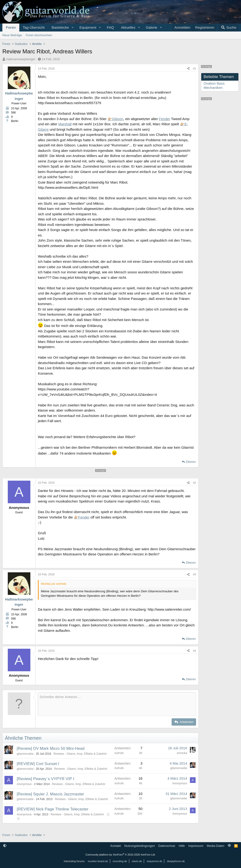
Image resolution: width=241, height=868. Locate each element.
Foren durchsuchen (39, 35)
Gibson (118, 119)
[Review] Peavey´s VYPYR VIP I (45, 779)
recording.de (120, 861)
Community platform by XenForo (120, 855)
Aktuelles (128, 27)
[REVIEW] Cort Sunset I (38, 764)
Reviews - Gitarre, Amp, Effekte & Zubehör (80, 754)
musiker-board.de (98, 861)
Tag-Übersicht (34, 27)
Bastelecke (60, 27)
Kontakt (116, 846)
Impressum (196, 846)
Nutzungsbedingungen (140, 846)
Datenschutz (167, 846)
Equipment (88, 27)
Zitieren (191, 462)
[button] (72, 27)
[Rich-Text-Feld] (117, 704)
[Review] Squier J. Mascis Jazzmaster (50, 794)
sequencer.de (154, 861)
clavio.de (137, 861)
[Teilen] (188, 69)
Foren (11, 27)
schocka (182, 753)
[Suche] (229, 27)
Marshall (65, 124)
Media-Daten (216, 846)
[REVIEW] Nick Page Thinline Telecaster (53, 809)
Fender (165, 119)
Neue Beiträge (12, 35)
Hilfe (182, 846)
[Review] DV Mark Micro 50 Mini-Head (51, 748)
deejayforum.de (176, 861)
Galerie (152, 27)
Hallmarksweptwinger (21, 59)
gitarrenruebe (25, 754)
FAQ (110, 27)
